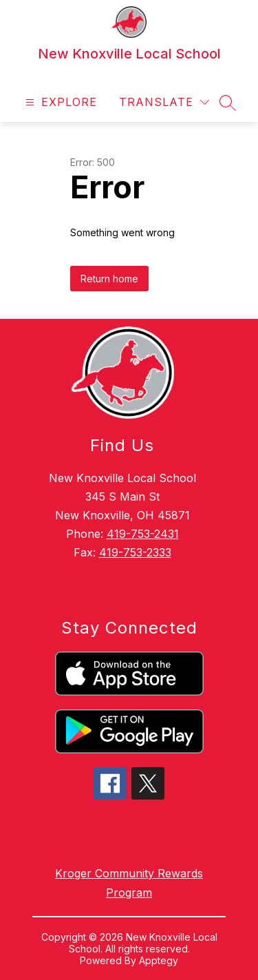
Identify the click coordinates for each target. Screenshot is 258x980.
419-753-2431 (143, 534)
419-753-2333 (135, 552)
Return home (109, 279)
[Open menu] (60, 102)
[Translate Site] (164, 102)
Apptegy (159, 960)
